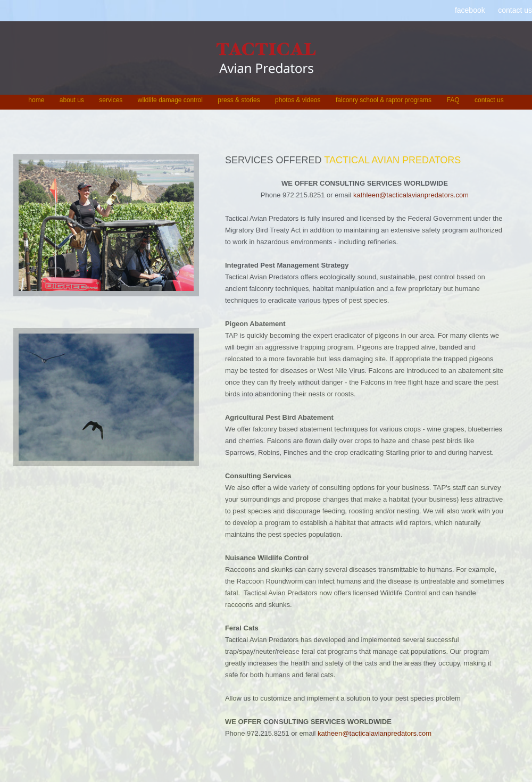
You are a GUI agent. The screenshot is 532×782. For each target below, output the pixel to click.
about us (72, 100)
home (36, 100)
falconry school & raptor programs (384, 100)
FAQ (453, 100)
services (111, 100)
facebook (470, 10)
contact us (515, 10)
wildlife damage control (170, 100)
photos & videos (298, 100)
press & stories (239, 100)
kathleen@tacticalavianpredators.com (411, 195)
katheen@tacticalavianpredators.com (375, 733)
